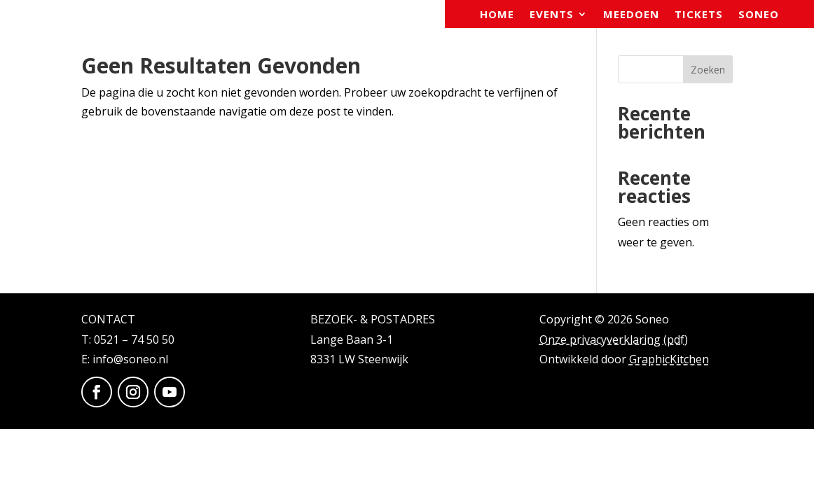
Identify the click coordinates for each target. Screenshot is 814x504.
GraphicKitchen (669, 359)
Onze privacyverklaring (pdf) (614, 339)
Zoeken (708, 70)
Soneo (759, 15)
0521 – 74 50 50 (134, 339)
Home (497, 15)
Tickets (699, 15)
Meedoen (631, 15)
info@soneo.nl (130, 359)
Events (552, 15)
